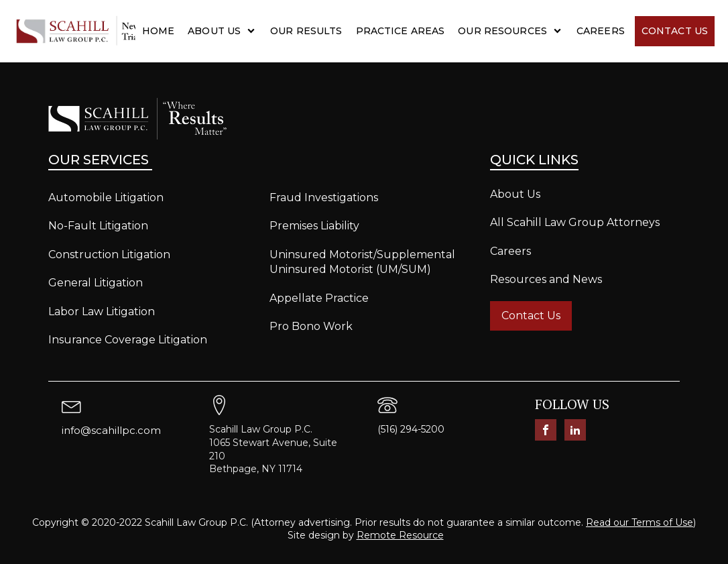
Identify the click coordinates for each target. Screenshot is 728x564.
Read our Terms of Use (640, 522)
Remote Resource (400, 535)
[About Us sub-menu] (254, 31)
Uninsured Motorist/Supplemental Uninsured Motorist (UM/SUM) (362, 262)
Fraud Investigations (324, 198)
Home (159, 31)
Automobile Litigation (106, 198)
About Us (214, 31)
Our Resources (502, 31)
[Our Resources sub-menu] (560, 31)
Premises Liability (314, 226)
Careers (601, 31)
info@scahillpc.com (111, 430)
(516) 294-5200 (411, 429)
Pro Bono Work (311, 326)
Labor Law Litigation (102, 312)
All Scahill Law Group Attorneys (575, 222)
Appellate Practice (319, 298)
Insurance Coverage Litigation (128, 340)
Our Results (306, 31)
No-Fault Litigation (98, 226)
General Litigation (96, 283)
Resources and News (546, 279)
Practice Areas (401, 31)
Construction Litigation (109, 255)
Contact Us (675, 31)
